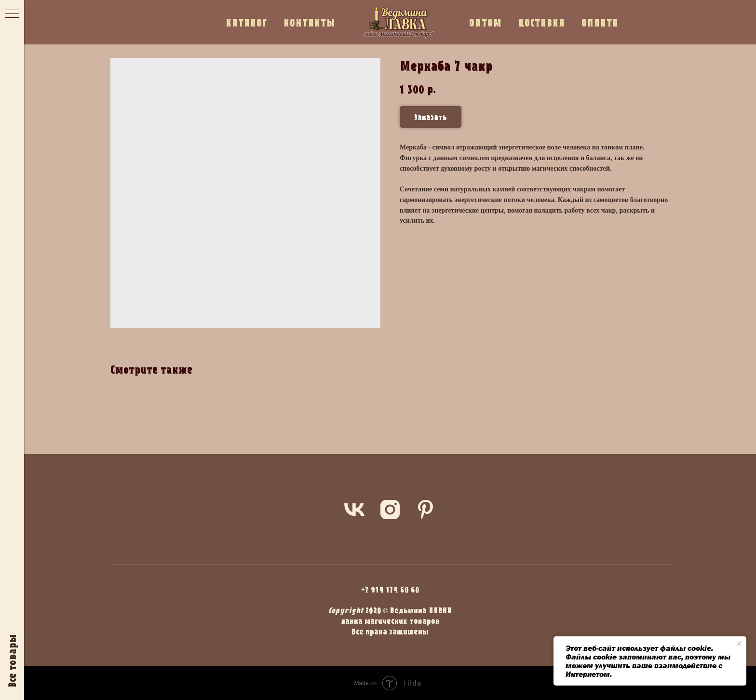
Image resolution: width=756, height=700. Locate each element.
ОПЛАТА (600, 22)
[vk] (354, 510)
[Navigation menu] (12, 14)
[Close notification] (739, 644)
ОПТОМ (486, 22)
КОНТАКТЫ (310, 22)
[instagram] (390, 510)
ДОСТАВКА (542, 22)
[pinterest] (426, 510)
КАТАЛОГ (246, 22)
